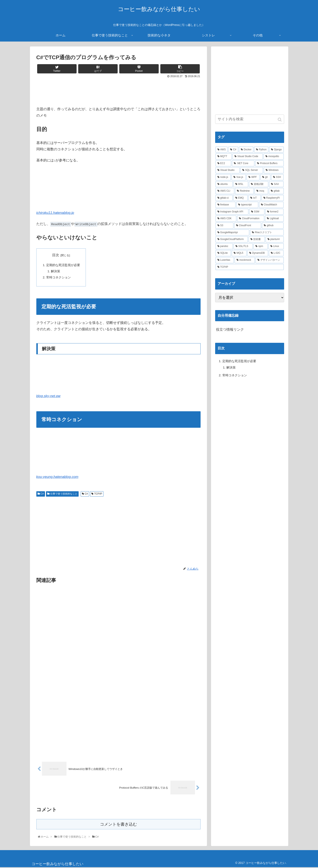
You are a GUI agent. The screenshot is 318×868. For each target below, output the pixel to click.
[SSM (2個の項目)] (257, 212)
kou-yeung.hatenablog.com (57, 477)
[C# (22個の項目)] (233, 150)
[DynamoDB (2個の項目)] (258, 253)
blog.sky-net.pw (48, 397)
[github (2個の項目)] (273, 226)
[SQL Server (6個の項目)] (252, 170)
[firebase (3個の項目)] (226, 205)
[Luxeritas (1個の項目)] (225, 260)
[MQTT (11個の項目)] (224, 156)
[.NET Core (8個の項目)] (243, 163)
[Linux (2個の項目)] (276, 246)
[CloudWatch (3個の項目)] (271, 205)
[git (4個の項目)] (265, 177)
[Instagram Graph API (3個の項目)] (232, 212)
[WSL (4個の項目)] (241, 184)
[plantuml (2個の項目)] (275, 239)
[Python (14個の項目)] (261, 150)
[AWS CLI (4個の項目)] (225, 191)
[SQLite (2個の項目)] (223, 253)
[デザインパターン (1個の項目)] (270, 260)
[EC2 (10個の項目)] (223, 163)
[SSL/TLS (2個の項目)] (243, 246)
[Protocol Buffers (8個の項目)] (269, 163)
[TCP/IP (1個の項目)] (250, 267)
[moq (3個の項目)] (261, 191)
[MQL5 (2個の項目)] (239, 253)
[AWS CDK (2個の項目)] (226, 219)
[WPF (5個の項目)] (253, 177)
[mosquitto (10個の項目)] (274, 156)
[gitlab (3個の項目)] (276, 191)
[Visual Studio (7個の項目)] (228, 170)
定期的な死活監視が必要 (63, 265)
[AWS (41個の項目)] (222, 150)
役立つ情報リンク (230, 330)
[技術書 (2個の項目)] (257, 239)
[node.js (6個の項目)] (223, 177)
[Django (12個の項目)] (276, 150)
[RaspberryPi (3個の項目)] (273, 198)
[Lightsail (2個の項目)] (274, 219)
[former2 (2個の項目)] (274, 212)
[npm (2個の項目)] (261, 246)
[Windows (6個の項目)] (274, 170)
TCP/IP (98, 494)
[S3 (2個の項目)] (224, 226)
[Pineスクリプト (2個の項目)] (267, 233)
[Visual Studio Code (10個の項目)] (248, 156)
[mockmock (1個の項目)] (245, 260)
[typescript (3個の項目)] (247, 205)
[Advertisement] (118, 90)
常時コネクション (59, 278)
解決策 (56, 271)
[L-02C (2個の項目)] (276, 253)
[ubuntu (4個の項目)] (224, 184)
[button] (280, 120)
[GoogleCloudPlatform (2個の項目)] (232, 239)
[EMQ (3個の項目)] (241, 198)
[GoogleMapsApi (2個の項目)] (232, 233)
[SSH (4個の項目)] (277, 177)
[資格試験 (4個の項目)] (259, 184)
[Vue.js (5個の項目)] (239, 177)
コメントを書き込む (118, 825)
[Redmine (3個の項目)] (244, 191)
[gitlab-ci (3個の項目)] (224, 198)
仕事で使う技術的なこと (64, 494)
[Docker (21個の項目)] (246, 150)
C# (42, 494)
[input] (250, 119)
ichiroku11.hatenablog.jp (55, 213)
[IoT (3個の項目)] (254, 198)
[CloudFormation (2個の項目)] (251, 219)
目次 (56, 255)
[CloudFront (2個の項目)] (248, 226)
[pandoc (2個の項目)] (224, 246)
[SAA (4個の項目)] (276, 184)
